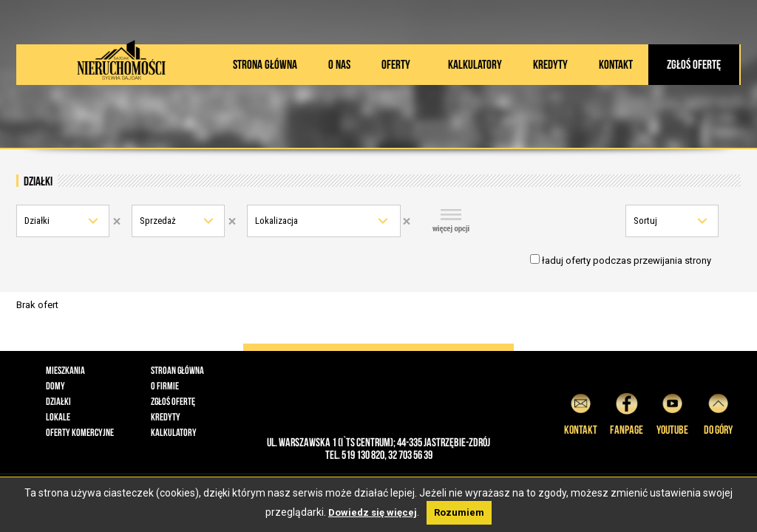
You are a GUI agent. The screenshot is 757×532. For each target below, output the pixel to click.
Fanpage (627, 412)
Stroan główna (177, 370)
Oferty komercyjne (80, 432)
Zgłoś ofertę (694, 64)
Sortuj (645, 221)
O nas (339, 64)
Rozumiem (459, 512)
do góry (718, 412)
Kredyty (550, 64)
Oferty (396, 64)
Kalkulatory (475, 64)
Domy (55, 386)
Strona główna (265, 64)
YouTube (672, 412)
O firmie (165, 386)
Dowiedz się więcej (373, 512)
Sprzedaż (158, 221)
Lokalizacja (276, 221)
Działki (37, 221)
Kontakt (616, 64)
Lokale (58, 417)
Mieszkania (65, 370)
